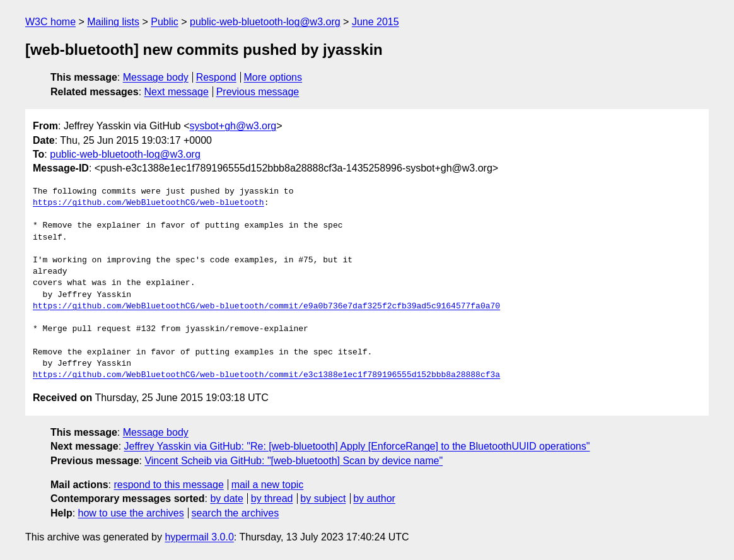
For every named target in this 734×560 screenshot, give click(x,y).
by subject (323, 499)
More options (273, 77)
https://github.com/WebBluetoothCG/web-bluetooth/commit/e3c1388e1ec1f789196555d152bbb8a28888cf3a (266, 375)
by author (374, 499)
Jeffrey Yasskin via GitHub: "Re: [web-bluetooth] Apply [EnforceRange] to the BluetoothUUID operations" (357, 446)
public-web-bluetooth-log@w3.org (265, 22)
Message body (156, 77)
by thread (272, 499)
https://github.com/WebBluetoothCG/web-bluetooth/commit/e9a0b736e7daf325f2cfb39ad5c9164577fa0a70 (266, 306)
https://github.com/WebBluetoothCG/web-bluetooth (149, 203)
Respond (216, 77)
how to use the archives (131, 513)
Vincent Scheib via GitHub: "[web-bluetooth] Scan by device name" (294, 461)
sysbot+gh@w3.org (233, 126)
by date (226, 499)
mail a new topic (268, 485)
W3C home (50, 22)
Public (165, 22)
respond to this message (168, 485)
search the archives (236, 513)
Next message (177, 92)
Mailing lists (113, 22)
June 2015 (376, 22)
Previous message (258, 92)
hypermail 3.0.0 (199, 537)
